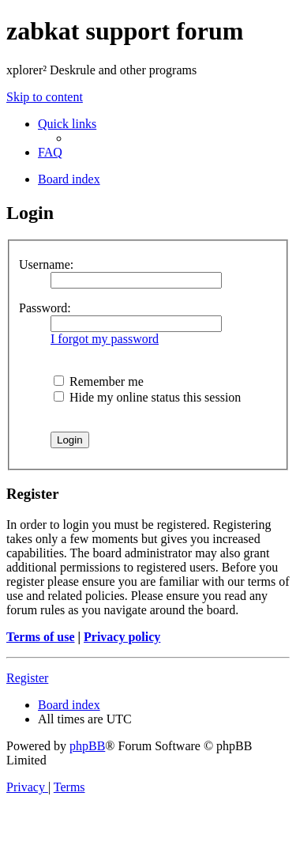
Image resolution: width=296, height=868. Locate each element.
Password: (45, 308)
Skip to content (45, 97)
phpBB (87, 746)
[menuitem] (50, 152)
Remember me (99, 381)
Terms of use (41, 637)
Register (27, 678)
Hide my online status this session (147, 397)
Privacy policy (122, 637)
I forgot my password (105, 339)
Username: (46, 264)
